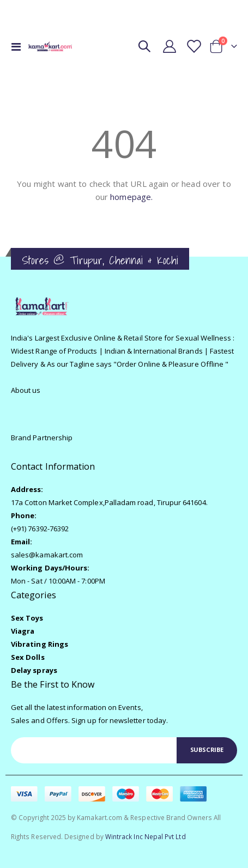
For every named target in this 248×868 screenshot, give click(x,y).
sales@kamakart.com (47, 555)
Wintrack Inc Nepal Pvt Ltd (146, 836)
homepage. (131, 197)
